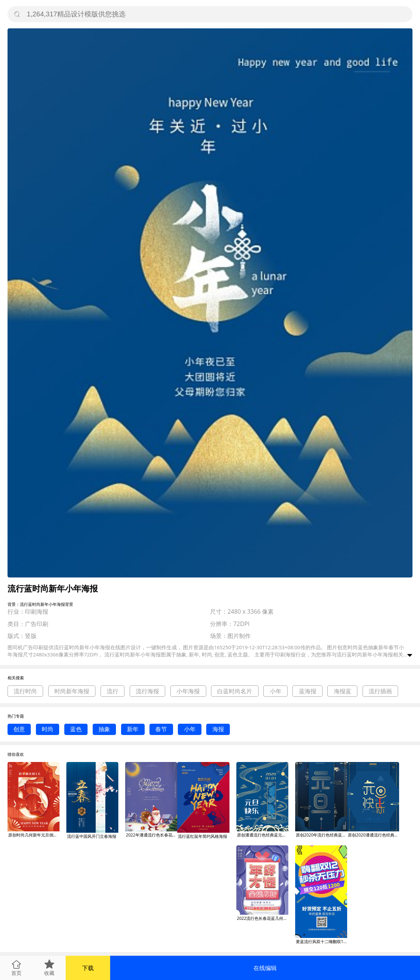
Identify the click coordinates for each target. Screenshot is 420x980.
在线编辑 (265, 968)
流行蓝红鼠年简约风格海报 (202, 836)
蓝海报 (308, 691)
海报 (218, 729)
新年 (133, 729)
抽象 (104, 729)
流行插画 (380, 691)
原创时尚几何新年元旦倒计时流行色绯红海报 (34, 835)
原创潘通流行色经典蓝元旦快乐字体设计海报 (263, 835)
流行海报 (147, 691)
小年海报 (188, 691)
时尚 (48, 729)
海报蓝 (343, 691)
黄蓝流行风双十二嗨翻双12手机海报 (321, 942)
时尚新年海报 (72, 691)
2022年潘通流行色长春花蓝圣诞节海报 (152, 835)
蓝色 (76, 729)
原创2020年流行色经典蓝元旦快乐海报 (321, 835)
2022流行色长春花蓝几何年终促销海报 (263, 918)
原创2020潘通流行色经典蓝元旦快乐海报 (373, 835)
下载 (88, 968)
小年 (276, 691)
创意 (19, 729)
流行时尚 (25, 691)
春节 (161, 729)
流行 (113, 691)
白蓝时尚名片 (235, 691)
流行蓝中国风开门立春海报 (92, 836)
